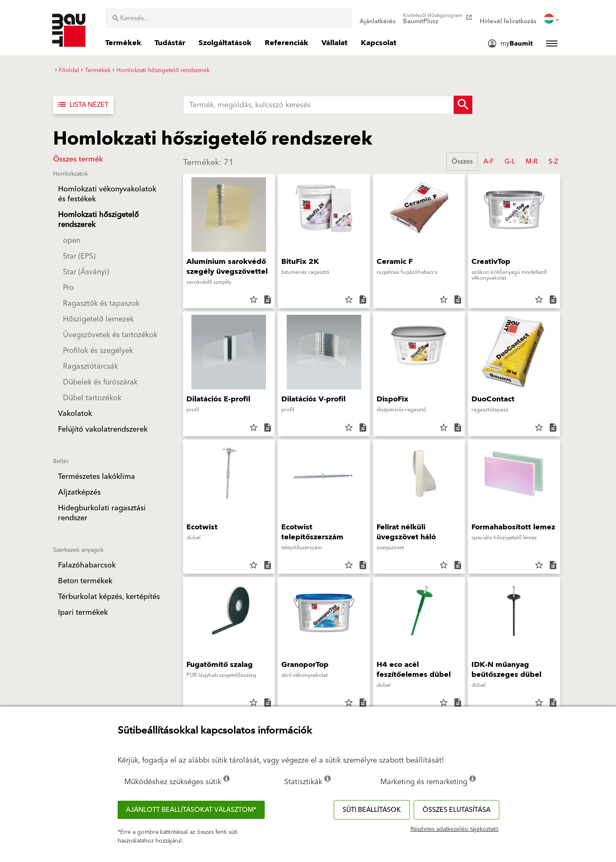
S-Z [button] (553, 162)
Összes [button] (462, 162)
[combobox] (228, 18)
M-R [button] (532, 162)
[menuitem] (378, 19)
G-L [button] (510, 162)
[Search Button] (463, 105)
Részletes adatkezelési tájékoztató (455, 829)
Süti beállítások (372, 810)
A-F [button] (489, 162)
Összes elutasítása (457, 810)
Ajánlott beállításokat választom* (191, 810)
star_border (254, 299)
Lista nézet (82, 105)
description (268, 299)
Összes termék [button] (78, 159)
